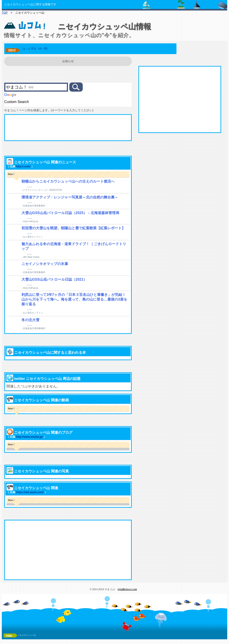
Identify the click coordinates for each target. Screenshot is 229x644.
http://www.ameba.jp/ (30, 437)
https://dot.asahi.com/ (30, 492)
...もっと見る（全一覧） (35, 48)
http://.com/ (23, 166)
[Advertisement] (68, 128)
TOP (5, 13)
